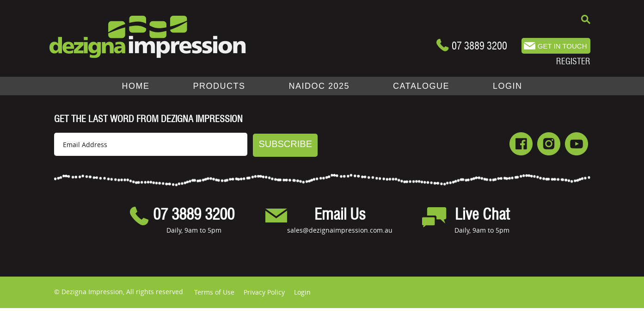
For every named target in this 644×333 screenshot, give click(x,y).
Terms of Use (214, 292)
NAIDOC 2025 (319, 86)
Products (219, 86)
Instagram (549, 144)
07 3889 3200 (479, 46)
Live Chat (482, 215)
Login (302, 292)
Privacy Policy (264, 292)
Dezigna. (148, 37)
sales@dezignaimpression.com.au (340, 230)
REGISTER (573, 61)
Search (586, 19)
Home (136, 86)
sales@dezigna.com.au (556, 46)
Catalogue (421, 86)
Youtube (577, 144)
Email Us (340, 215)
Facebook (521, 144)
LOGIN (508, 86)
